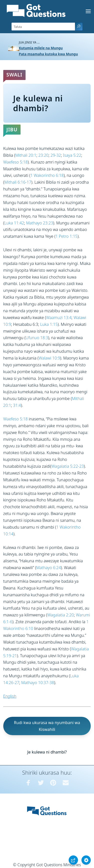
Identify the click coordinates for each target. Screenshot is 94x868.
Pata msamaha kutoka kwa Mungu (48, 54)
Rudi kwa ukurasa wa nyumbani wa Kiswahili (47, 726)
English (10, 696)
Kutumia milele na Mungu (41, 48)
